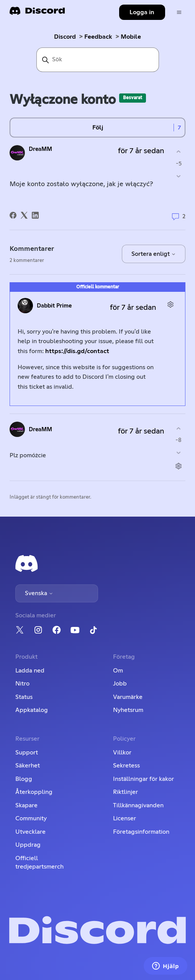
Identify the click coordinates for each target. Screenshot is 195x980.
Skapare (26, 805)
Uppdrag (28, 845)
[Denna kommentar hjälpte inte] (179, 453)
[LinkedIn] (35, 215)
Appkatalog (32, 710)
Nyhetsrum (128, 710)
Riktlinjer (125, 792)
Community (31, 818)
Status (24, 697)
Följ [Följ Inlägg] (98, 128)
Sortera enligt (154, 254)
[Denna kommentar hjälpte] (179, 428)
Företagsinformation (141, 832)
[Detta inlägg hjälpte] (179, 152)
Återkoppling (34, 792)
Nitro (22, 684)
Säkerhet (28, 766)
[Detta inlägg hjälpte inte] (179, 176)
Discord (65, 37)
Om (118, 671)
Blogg (24, 779)
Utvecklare (30, 832)
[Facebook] (13, 215)
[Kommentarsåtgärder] (171, 305)
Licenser (125, 818)
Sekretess (126, 766)
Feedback (98, 37)
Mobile (131, 37)
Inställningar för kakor (143, 779)
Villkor (122, 753)
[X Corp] (24, 215)
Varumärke (128, 697)
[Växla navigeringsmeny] (179, 12)
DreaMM (40, 149)
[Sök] (98, 60)
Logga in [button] (142, 12)
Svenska (39, 593)
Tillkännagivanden (138, 805)
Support (27, 753)
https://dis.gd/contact (77, 351)
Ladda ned (30, 671)
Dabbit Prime (54, 306)
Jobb (120, 684)
